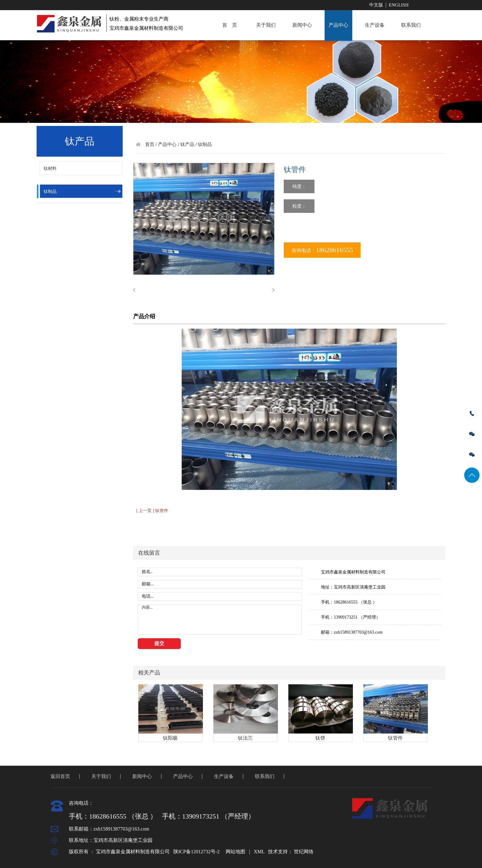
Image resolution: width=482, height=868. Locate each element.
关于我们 (266, 25)
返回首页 (60, 776)
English (399, 5)
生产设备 (375, 25)
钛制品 (50, 192)
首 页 (230, 25)
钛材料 (50, 168)
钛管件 (395, 738)
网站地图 (235, 852)
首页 (150, 144)
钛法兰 (245, 738)
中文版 (376, 5)
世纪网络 (304, 852)
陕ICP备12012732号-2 (196, 852)
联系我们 (411, 25)
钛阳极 (170, 738)
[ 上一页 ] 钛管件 (152, 511)
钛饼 (320, 738)
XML (259, 852)
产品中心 (338, 25)
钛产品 (187, 144)
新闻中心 (302, 25)
